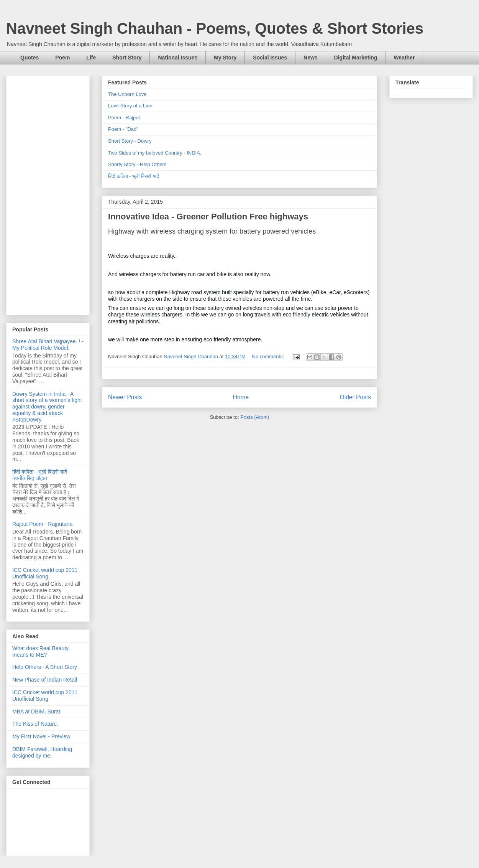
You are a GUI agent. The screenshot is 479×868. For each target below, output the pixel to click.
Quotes (30, 58)
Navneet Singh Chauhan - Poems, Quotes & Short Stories (215, 28)
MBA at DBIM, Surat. (37, 712)
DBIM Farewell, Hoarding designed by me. (42, 752)
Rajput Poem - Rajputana (42, 524)
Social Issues (270, 58)
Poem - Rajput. (125, 118)
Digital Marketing (356, 58)
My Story (225, 58)
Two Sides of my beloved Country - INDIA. (155, 153)
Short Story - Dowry (130, 141)
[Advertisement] (48, 194)
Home (241, 397)
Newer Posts (125, 397)
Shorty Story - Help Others (137, 164)
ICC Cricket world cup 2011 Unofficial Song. (45, 573)
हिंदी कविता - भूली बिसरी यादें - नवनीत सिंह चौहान (41, 475)
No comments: (269, 357)
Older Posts (355, 397)
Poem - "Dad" (123, 129)
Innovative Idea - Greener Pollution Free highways (208, 217)
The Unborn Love (127, 94)
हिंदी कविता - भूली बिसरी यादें (134, 176)
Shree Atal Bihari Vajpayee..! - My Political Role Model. (48, 345)
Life (91, 58)
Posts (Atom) (255, 417)
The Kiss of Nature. (35, 724)
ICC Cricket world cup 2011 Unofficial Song (45, 696)
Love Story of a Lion (130, 106)
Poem (62, 58)
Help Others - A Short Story (45, 667)
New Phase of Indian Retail (45, 680)
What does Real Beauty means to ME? (40, 651)
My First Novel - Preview (41, 736)
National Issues (178, 58)
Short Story (127, 58)
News (311, 58)
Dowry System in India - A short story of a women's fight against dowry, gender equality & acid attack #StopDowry (47, 407)
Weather (404, 58)
